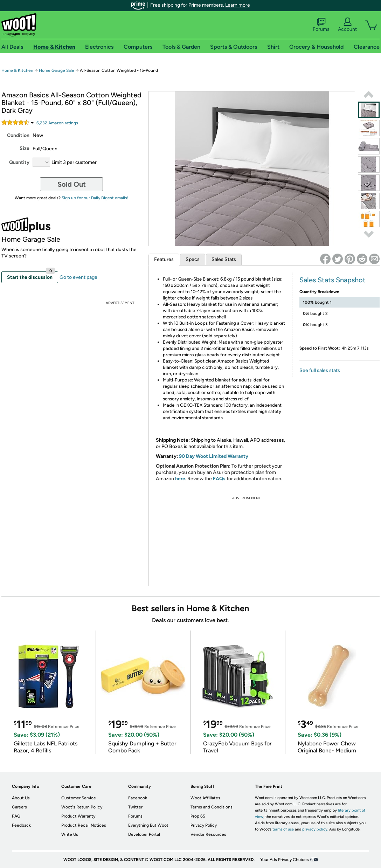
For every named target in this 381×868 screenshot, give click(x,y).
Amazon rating (57, 123)
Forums (321, 25)
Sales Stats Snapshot (332, 280)
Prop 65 (198, 816)
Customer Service (79, 798)
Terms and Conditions (212, 807)
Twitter (135, 807)
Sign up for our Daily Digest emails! (95, 198)
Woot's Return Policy (82, 807)
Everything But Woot (148, 825)
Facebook (138, 798)
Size (25, 148)
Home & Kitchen (17, 70)
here (180, 479)
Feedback (21, 825)
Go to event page (78, 277)
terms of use (283, 829)
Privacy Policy (204, 825)
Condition (18, 135)
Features (164, 259)
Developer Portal (144, 834)
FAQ (16, 816)
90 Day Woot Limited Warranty (214, 456)
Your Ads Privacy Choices (285, 860)
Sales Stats (224, 259)
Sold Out (72, 184)
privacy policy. (315, 829)
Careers (19, 807)
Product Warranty (78, 816)
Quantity (19, 162)
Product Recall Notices (84, 825)
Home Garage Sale (57, 70)
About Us (21, 798)
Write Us (70, 834)
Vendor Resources (208, 834)
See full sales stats (320, 370)
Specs (193, 259)
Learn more (238, 5)
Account (347, 25)
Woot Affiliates (205, 798)
